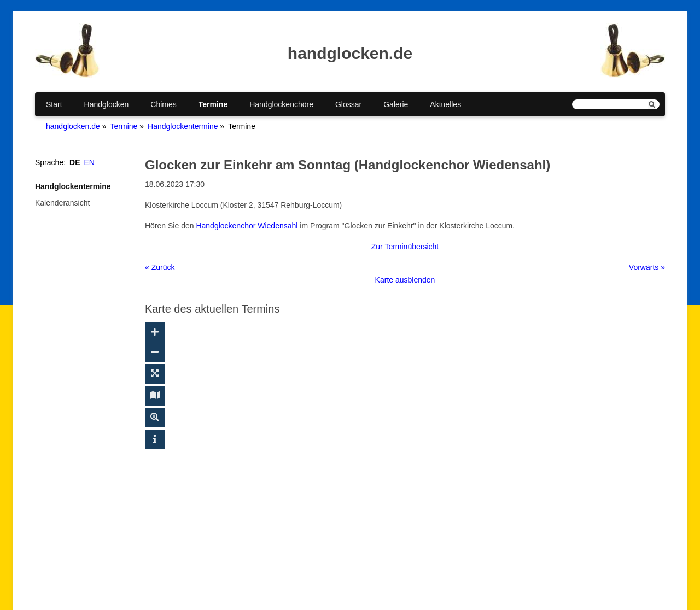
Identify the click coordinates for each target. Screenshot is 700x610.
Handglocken (107, 104)
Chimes (163, 104)
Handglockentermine (183, 126)
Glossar (348, 104)
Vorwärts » (647, 267)
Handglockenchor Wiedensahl (247, 226)
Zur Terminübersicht (405, 247)
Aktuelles (445, 104)
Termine (213, 104)
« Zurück (160, 267)
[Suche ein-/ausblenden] (155, 418)
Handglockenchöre (281, 104)
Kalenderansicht (62, 203)
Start (54, 104)
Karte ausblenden (405, 280)
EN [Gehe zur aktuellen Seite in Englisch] (89, 162)
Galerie (396, 104)
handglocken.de (73, 126)
